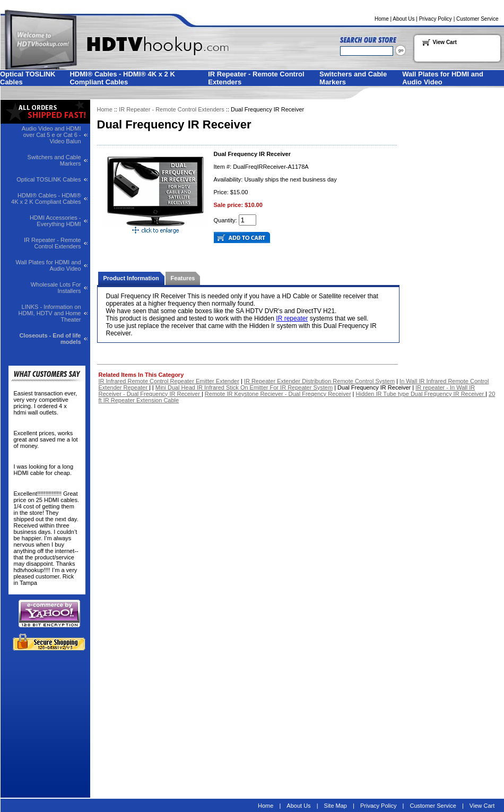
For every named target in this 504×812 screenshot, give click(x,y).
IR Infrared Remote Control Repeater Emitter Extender (169, 381)
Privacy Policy (436, 19)
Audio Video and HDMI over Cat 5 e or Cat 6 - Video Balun (51, 135)
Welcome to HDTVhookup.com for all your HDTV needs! (103, 39)
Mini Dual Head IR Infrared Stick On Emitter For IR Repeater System (244, 387)
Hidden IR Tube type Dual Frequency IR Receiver (421, 394)
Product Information (131, 278)
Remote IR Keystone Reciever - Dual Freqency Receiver (278, 394)
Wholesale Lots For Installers (56, 288)
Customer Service (477, 19)
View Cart (445, 42)
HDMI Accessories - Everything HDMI (55, 221)
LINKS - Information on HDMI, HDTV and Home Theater (50, 313)
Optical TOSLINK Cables (28, 78)
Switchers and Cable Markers (353, 78)
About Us (403, 19)
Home (382, 19)
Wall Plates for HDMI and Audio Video (443, 78)
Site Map (336, 806)
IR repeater (292, 318)
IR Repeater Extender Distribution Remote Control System (319, 381)
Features (183, 278)
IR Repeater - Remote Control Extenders (256, 78)
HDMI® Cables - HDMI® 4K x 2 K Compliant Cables (122, 78)
